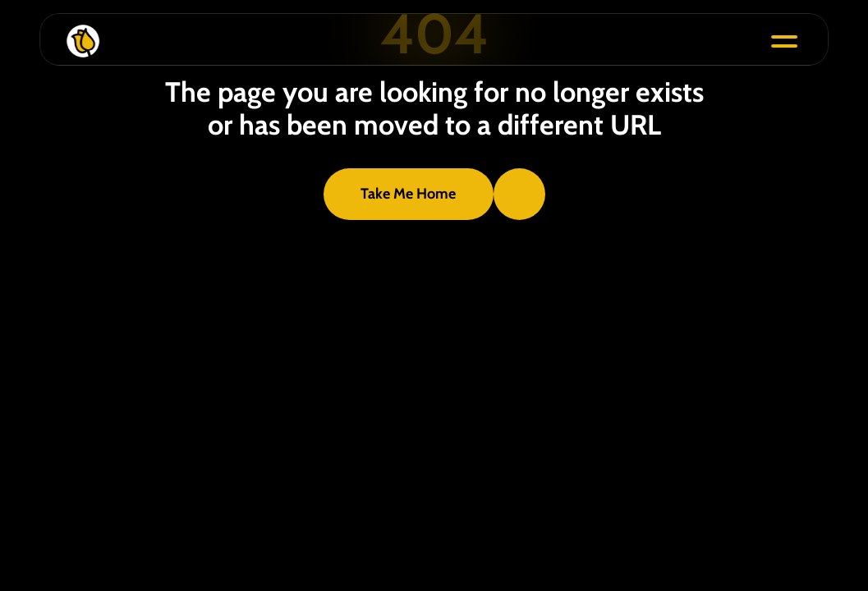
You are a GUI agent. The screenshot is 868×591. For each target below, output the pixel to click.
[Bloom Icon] (416, 41)
